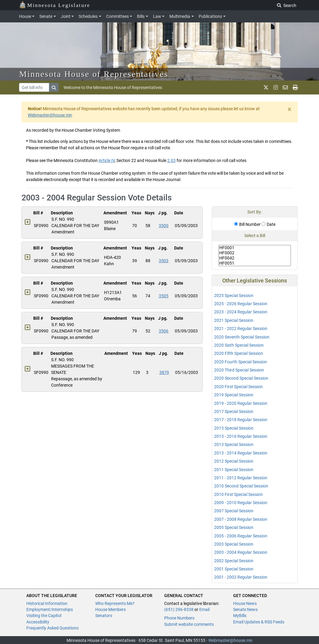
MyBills (240, 616)
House (25, 16)
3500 (164, 226)
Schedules (88, 16)
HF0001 (255, 248)
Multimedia (180, 16)
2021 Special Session (234, 320)
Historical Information (47, 603)
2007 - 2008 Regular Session (241, 519)
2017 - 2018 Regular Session (241, 420)
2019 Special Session (234, 395)
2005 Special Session (234, 527)
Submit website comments (189, 624)
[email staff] (285, 88)
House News (245, 603)
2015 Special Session (234, 428)
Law (157, 16)
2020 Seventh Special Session (242, 337)
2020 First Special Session (238, 387)
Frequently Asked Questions (52, 628)
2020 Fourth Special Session (241, 362)
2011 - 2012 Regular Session (241, 478)
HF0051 (255, 263)
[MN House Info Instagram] (276, 88)
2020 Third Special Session (239, 370)
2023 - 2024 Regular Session (241, 312)
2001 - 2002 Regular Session (241, 577)
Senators (104, 616)
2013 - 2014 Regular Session (241, 453)
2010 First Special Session (238, 494)
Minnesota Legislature (55, 5)
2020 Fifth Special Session (239, 353)
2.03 (171, 160)
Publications (210, 16)
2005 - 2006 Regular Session (241, 536)
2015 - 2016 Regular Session (241, 436)
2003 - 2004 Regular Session (241, 552)
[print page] (295, 88)
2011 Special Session (234, 470)
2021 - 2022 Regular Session (241, 329)
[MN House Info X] (266, 88)
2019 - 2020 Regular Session (241, 403)
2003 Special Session (234, 544)
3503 (164, 261)
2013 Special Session (234, 444)
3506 (164, 331)
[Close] (290, 109)
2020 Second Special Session (241, 378)
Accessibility (38, 622)
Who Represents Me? (115, 603)
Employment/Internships (50, 609)
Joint (66, 16)
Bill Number (247, 224)
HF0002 (255, 253)
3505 (164, 296)
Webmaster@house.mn (50, 115)
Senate (46, 16)
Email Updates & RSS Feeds (259, 622)
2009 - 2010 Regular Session (241, 503)
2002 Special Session (234, 561)
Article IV (107, 160)
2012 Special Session (234, 461)
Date (269, 224)
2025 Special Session (234, 296)
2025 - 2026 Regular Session (241, 304)
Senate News (245, 609)
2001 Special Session (234, 569)
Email (204, 609)
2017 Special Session (234, 411)
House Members (111, 609)
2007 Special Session (234, 511)
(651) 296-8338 (179, 609)
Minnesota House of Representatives (94, 74)
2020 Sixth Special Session (239, 345)
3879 (164, 372)
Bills (141, 16)
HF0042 (255, 258)
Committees (117, 16)
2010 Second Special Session (241, 486)
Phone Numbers (179, 618)
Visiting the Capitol (44, 616)
